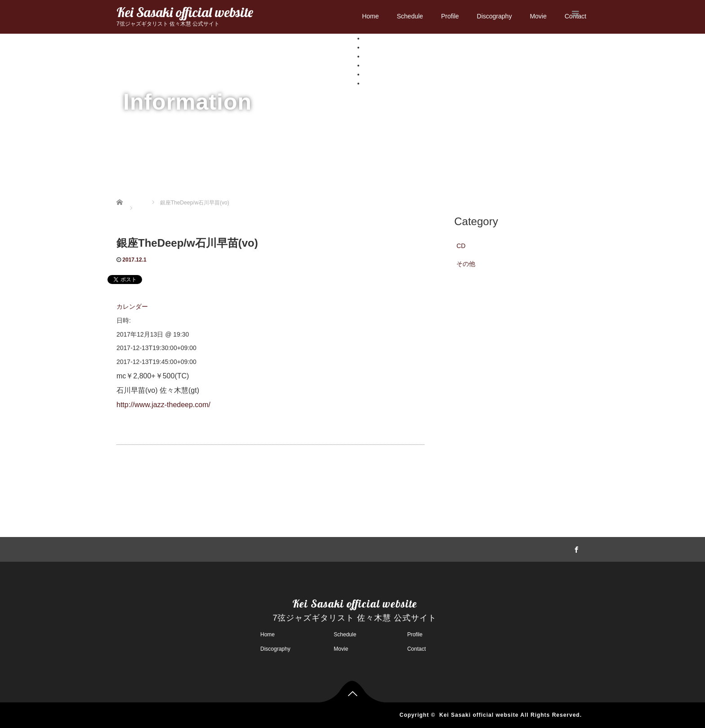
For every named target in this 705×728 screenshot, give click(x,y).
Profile (450, 16)
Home (370, 16)
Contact (375, 83)
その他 (466, 264)
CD (461, 246)
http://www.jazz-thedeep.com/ (163, 405)
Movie (538, 16)
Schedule (410, 16)
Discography (495, 16)
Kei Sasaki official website (185, 12)
